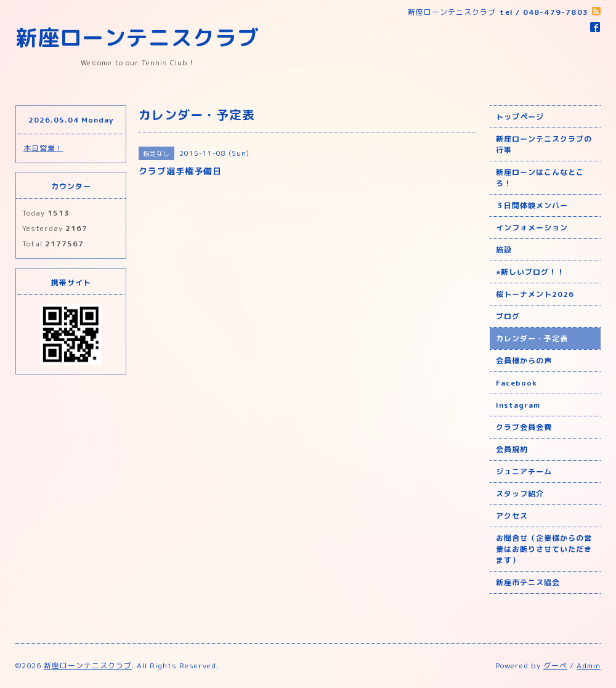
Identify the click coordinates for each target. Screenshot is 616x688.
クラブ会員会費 (524, 427)
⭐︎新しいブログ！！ (530, 272)
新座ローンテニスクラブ (137, 37)
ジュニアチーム (524, 471)
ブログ (508, 316)
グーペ (555, 666)
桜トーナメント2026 (535, 294)
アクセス (512, 516)
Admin (589, 666)
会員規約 (512, 449)
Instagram (518, 405)
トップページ (520, 117)
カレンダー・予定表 (532, 338)
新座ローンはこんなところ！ (540, 178)
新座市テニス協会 (528, 582)
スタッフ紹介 (520, 494)
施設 (504, 250)
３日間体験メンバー (532, 205)
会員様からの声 (524, 361)
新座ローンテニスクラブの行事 (544, 144)
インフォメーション (532, 228)
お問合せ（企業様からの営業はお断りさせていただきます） (544, 549)
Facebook (517, 383)
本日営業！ (43, 148)
